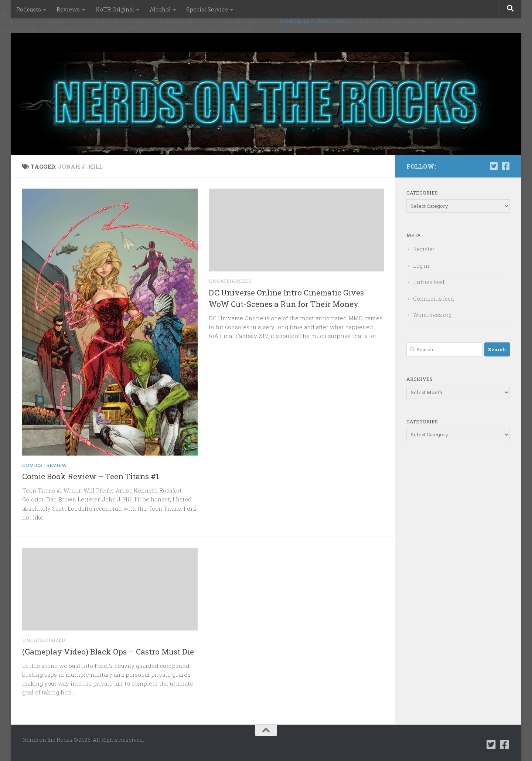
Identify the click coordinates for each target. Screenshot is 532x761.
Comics (32, 465)
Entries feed (429, 282)
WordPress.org (432, 315)
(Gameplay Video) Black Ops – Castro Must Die (108, 652)
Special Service (207, 9)
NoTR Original (115, 9)
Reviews (68, 9)
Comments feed (434, 299)
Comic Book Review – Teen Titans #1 (91, 476)
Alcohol (160, 9)
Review (57, 465)
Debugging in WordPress (313, 21)
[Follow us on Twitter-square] (494, 166)
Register (424, 249)
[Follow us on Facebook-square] (505, 166)
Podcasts (29, 9)
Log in (421, 266)
